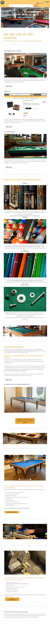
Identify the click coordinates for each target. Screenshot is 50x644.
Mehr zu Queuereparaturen (12, 599)
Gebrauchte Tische (12, 512)
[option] (25, 17)
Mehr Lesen (9, 86)
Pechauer (32, 211)
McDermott (25, 211)
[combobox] (23, 6)
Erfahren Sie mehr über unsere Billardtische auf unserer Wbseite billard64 (25, 421)
